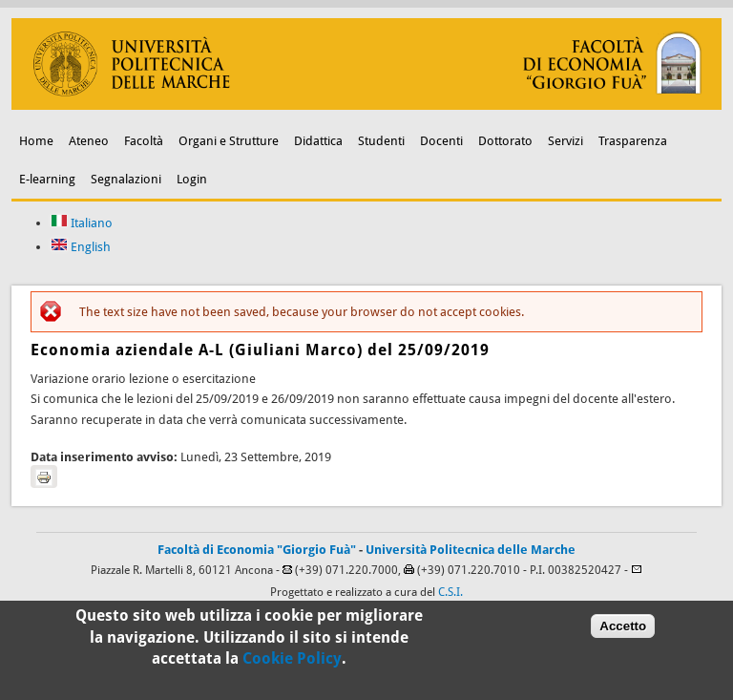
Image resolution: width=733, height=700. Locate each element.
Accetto (623, 630)
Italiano (82, 223)
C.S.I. (450, 592)
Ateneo (89, 141)
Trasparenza (633, 141)
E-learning (47, 179)
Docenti (441, 141)
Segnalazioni (126, 179)
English (81, 247)
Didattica (318, 141)
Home (36, 141)
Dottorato (505, 141)
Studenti (381, 141)
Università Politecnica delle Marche (471, 550)
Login (192, 179)
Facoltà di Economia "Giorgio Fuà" (257, 550)
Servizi (565, 141)
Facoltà (144, 141)
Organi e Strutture (229, 141)
